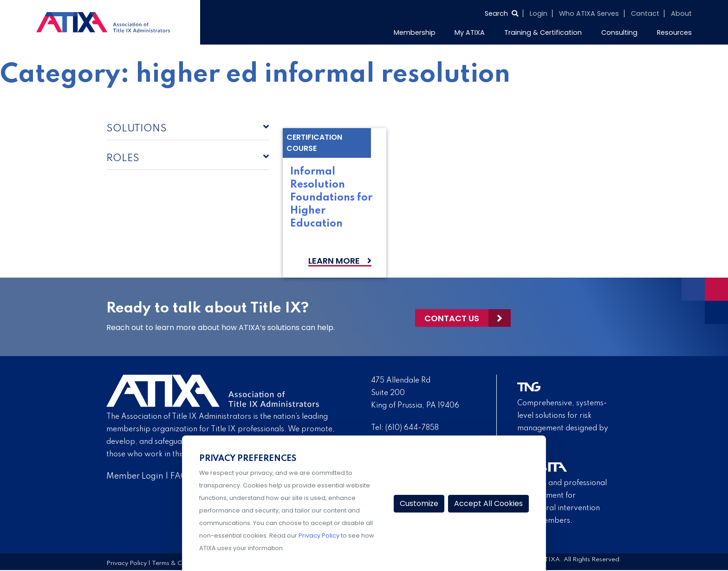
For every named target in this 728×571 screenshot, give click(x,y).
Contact (645, 13)
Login (539, 13)
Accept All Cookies (488, 503)
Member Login (135, 476)
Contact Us (452, 317)
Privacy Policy (127, 563)
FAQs (181, 476)
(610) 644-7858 (412, 428)
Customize (419, 503)
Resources (674, 32)
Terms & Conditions (180, 563)
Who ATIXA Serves (589, 13)
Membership (415, 32)
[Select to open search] (501, 13)
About (681, 13)
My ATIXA (470, 32)
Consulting (619, 32)
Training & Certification (543, 32)
